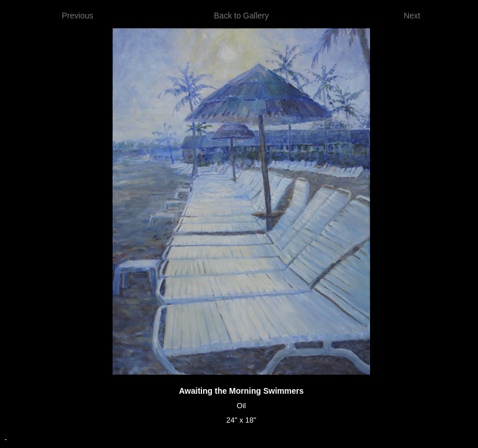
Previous (77, 16)
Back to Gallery (242, 16)
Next (412, 16)
